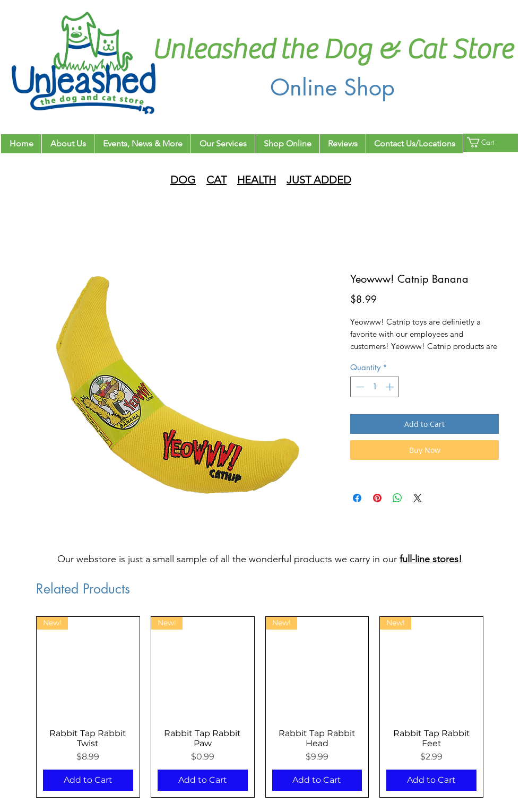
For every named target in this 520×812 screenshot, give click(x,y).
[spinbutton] (375, 387)
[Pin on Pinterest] (377, 498)
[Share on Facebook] (357, 498)
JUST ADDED (319, 180)
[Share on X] (418, 498)
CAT (216, 180)
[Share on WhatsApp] (397, 498)
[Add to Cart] (88, 780)
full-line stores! (431, 559)
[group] (260, 707)
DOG (183, 180)
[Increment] (391, 387)
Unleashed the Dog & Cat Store (332, 50)
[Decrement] (359, 387)
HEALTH (257, 180)
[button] (487, 142)
